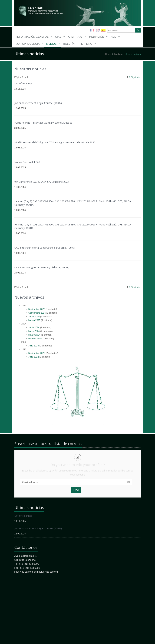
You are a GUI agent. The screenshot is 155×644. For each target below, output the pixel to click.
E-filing (87, 44)
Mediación (97, 37)
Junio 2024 (34, 327)
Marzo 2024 (34, 335)
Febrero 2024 (35, 338)
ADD (114, 37)
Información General (33, 37)
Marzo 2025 (34, 320)
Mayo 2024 (34, 331)
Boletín (69, 44)
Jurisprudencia (28, 44)
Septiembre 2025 (37, 313)
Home (108, 54)
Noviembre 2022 (37, 353)
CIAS (58, 37)
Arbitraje (75, 37)
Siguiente (136, 77)
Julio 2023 (34, 346)
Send (76, 490)
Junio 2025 (34, 316)
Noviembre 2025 (37, 309)
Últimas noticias (133, 54)
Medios (51, 44)
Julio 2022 (34, 357)
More (45, 12)
